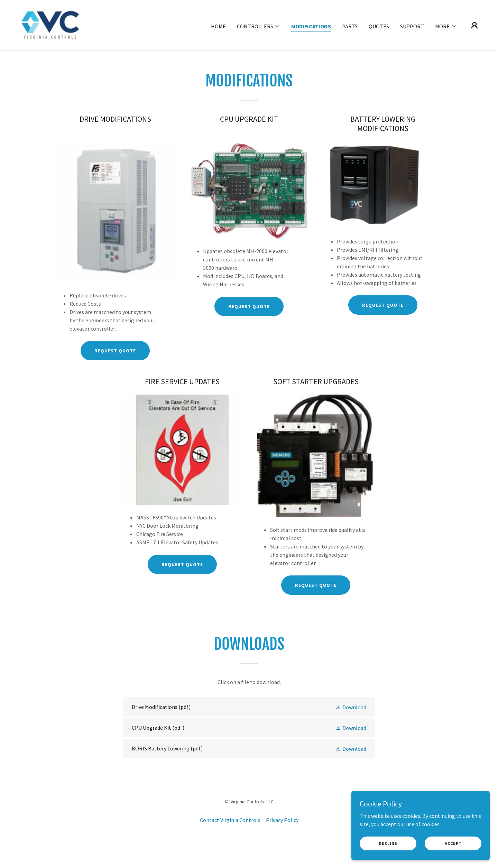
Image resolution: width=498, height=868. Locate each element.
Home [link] (218, 26)
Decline (388, 843)
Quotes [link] (379, 26)
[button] (259, 26)
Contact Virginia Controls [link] (230, 820)
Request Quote (182, 564)
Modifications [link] (311, 26)
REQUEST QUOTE (115, 351)
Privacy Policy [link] (282, 820)
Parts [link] (350, 26)
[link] (50, 25)
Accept (453, 843)
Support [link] (412, 26)
